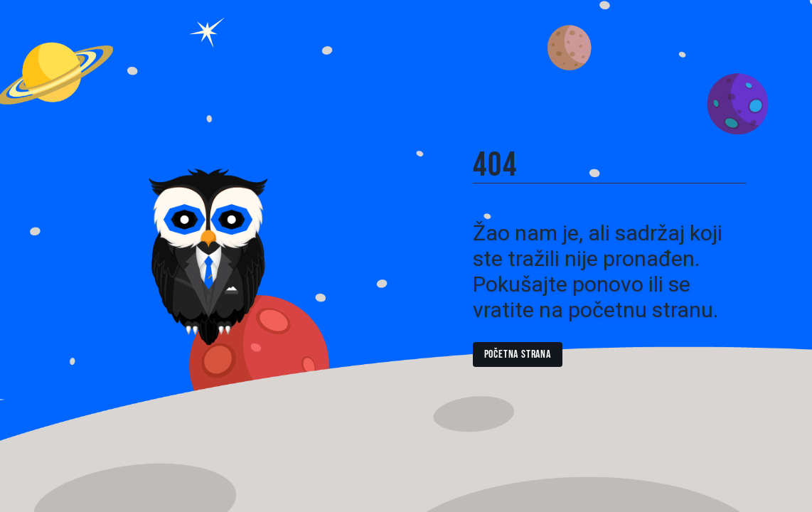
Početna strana (518, 354)
